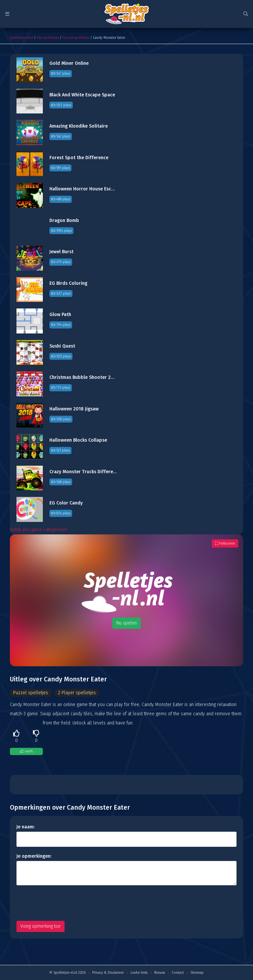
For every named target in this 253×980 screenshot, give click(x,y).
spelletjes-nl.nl (21, 38)
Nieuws (160, 973)
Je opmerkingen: (34, 856)
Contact (178, 973)
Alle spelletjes (48, 38)
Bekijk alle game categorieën (39, 530)
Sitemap (197, 973)
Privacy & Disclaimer (108, 973)
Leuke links (139, 973)
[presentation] (67, 903)
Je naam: (26, 827)
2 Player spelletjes (77, 693)
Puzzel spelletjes (76, 38)
